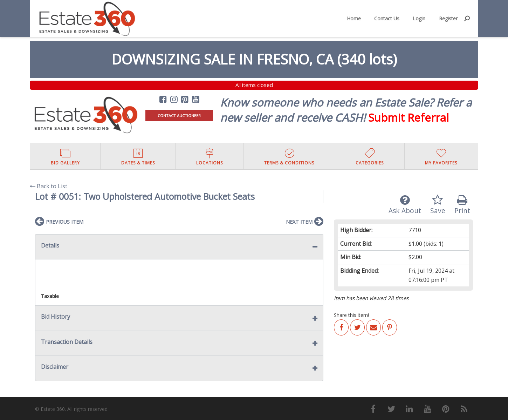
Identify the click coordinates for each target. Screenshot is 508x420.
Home (354, 18)
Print (462, 205)
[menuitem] (354, 19)
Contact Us (387, 18)
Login (419, 18)
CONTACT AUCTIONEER (179, 116)
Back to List (49, 186)
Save (438, 205)
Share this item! (351, 315)
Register (448, 18)
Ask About (405, 205)
